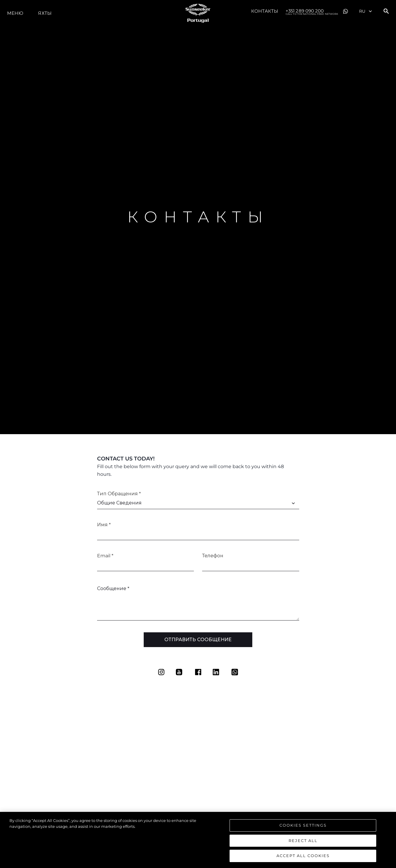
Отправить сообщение (198, 640)
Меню (15, 13)
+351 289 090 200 (312, 11)
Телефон (213, 556)
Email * (105, 556)
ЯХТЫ (45, 13)
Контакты (265, 11)
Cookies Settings (303, 827)
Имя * (104, 525)
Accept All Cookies (303, 858)
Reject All (303, 843)
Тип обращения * (119, 494)
